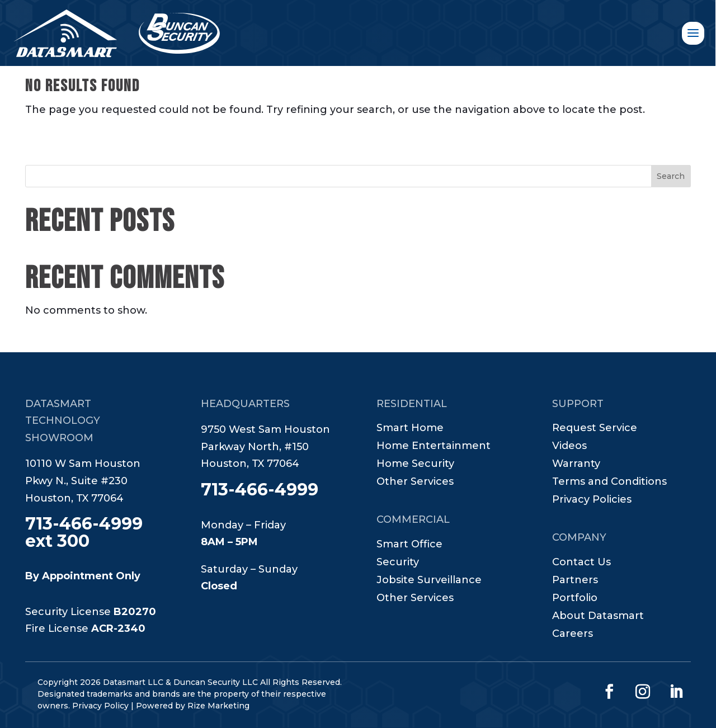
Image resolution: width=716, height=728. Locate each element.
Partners (575, 581)
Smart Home (410, 429)
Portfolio (575, 599)
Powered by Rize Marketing (193, 706)
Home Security (415, 465)
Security (398, 563)
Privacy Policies (592, 500)
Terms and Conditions (609, 483)
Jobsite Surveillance (429, 581)
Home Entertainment (434, 447)
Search (671, 176)
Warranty (576, 465)
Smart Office (409, 545)
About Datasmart (598, 617)
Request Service (595, 429)
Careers (573, 635)
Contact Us (581, 563)
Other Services (415, 483)
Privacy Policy (100, 706)
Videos (569, 447)
